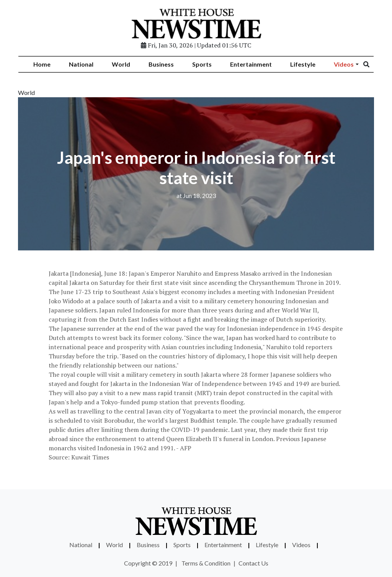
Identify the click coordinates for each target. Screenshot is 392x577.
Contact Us (253, 563)
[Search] (371, 64)
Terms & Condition (206, 563)
